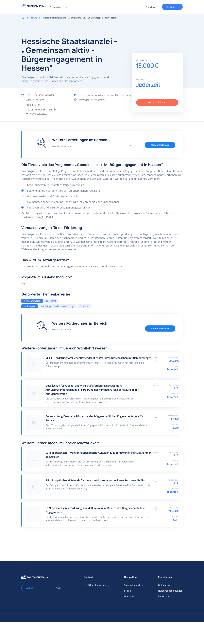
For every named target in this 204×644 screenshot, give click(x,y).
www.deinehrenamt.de (92, 100)
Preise (127, 591)
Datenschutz (165, 585)
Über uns (129, 596)
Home (23, 18)
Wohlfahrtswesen (32, 301)
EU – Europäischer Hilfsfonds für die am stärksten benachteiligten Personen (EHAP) (95, 480)
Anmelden (151, 7)
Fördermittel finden (160, 145)
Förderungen (34, 18)
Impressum (164, 596)
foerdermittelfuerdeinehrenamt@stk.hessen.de (107, 95)
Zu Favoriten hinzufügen (156, 358)
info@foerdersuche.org (96, 585)
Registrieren (172, 7)
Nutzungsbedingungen (170, 591)
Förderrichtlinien (157, 102)
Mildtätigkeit (30, 306)
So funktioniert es (58, 7)
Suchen (58, 588)
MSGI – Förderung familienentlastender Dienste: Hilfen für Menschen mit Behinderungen (98, 358)
